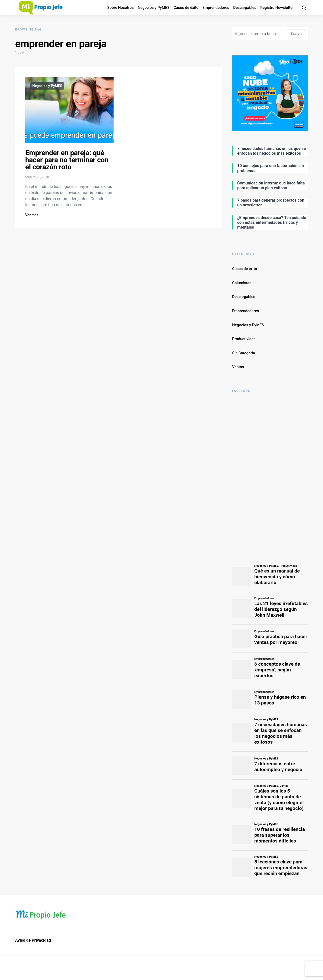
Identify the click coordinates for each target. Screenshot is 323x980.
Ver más (32, 215)
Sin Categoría (244, 353)
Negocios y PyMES (154, 8)
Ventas (238, 367)
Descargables (245, 8)
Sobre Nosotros (120, 8)
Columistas (242, 283)
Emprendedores (216, 8)
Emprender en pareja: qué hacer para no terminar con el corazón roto (67, 160)
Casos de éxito (186, 8)
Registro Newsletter (277, 8)
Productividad (244, 339)
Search (296, 34)
